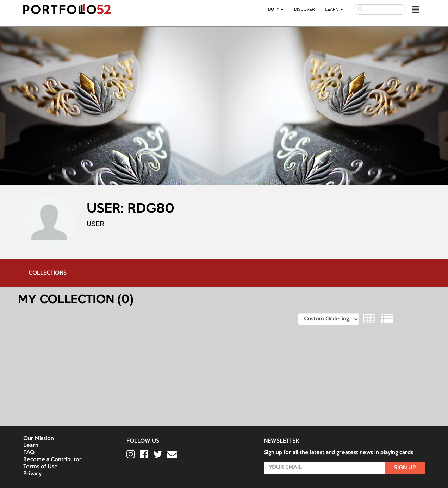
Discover (304, 9)
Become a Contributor (52, 460)
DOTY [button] (276, 9)
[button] (416, 10)
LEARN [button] (334, 9)
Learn (31, 446)
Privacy (32, 474)
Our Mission (39, 439)
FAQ (29, 453)
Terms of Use (41, 467)
